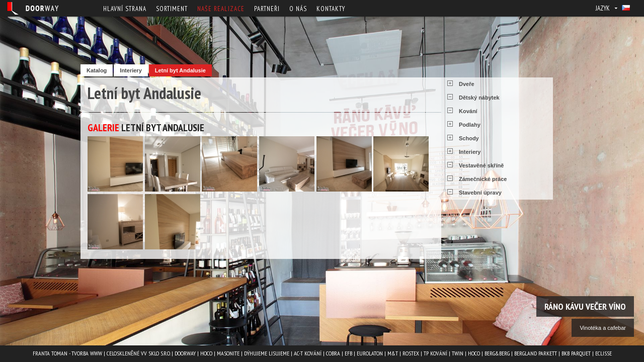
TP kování (435, 353)
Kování (468, 111)
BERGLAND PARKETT (536, 353)
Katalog (97, 70)
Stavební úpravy (480, 193)
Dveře (467, 84)
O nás (298, 9)
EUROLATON (370, 353)
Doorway (185, 353)
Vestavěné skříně (481, 165)
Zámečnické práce (483, 179)
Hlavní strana (125, 9)
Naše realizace (221, 9)
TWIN (458, 353)
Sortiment (172, 9)
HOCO (206, 353)
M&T (393, 353)
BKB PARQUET (576, 353)
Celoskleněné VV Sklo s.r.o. (138, 353)
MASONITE (228, 353)
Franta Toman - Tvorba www (67, 353)
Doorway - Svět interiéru (33, 8)
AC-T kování (308, 353)
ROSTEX (411, 353)
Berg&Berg (497, 353)
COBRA (333, 353)
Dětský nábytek (479, 98)
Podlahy (470, 125)
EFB (348, 353)
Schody (469, 138)
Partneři (267, 9)
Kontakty (331, 9)
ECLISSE (603, 353)
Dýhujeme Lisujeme (267, 353)
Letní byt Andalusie (180, 70)
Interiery (131, 70)
